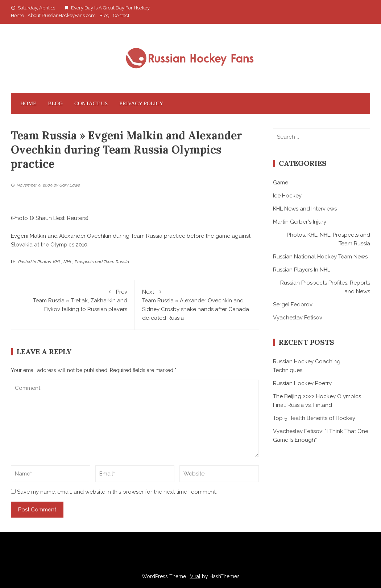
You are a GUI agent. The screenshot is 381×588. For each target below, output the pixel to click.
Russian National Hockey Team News (320, 257)
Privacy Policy (141, 103)
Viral (195, 576)
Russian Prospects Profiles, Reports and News (325, 287)
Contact (121, 15)
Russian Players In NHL (302, 270)
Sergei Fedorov (293, 305)
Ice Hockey (287, 196)
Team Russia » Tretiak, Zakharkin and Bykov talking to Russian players (73, 300)
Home (17, 15)
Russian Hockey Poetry (302, 383)
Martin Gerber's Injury (300, 222)
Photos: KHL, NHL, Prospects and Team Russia (83, 262)
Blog (104, 15)
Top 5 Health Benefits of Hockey (314, 418)
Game (281, 183)
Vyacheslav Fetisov (298, 318)
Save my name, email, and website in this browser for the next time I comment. (117, 492)
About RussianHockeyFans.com (62, 15)
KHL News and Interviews (305, 209)
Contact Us (91, 103)
